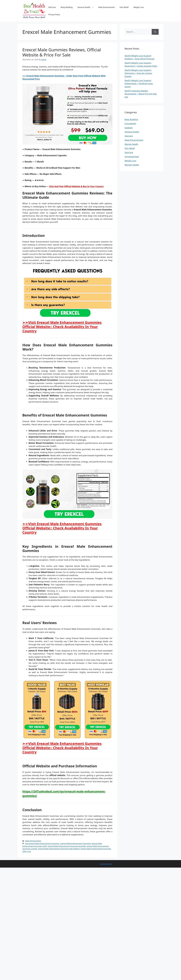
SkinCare (52, 7)
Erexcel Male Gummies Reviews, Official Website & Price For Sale (62, 52)
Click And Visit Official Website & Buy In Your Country (76, 186)
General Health (87, 7)
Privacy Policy (54, 14)
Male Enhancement (107, 7)
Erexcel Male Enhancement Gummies (75, 843)
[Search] (155, 32)
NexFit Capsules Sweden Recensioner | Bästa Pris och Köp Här (141, 94)
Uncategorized (132, 157)
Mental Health (131, 144)
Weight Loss (139, 7)
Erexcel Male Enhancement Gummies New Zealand (59, 849)
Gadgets (129, 128)
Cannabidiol (130, 124)
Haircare (129, 136)
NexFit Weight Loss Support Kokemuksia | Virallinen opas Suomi (139, 84)
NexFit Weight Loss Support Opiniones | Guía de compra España (138, 73)
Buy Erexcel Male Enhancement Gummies (42, 843)
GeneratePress (106, 864)
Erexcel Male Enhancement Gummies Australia (67, 846)
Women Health (132, 165)
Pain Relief (124, 7)
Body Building (67, 7)
